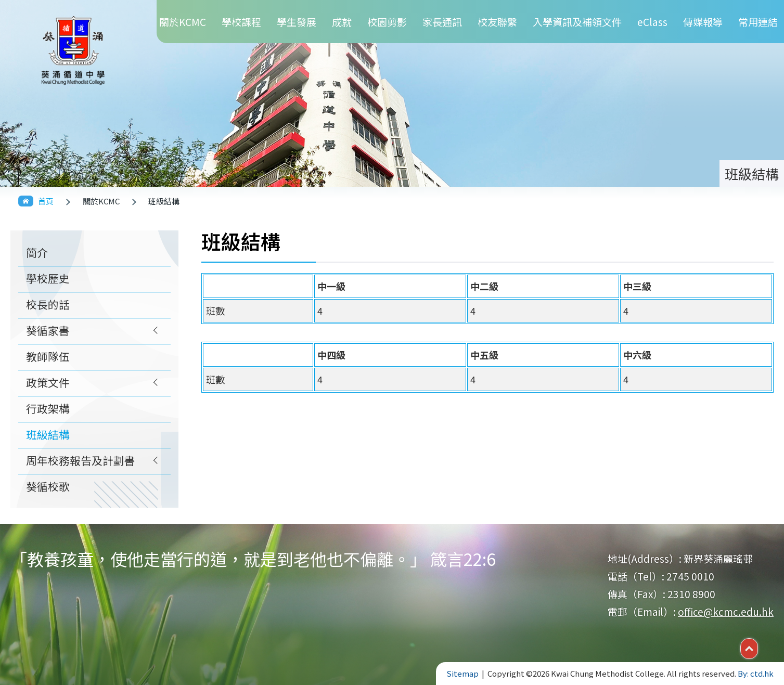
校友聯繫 (497, 22)
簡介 (37, 252)
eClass (652, 22)
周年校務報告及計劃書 (81, 460)
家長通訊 (442, 22)
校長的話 (48, 304)
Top (758, 648)
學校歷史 (48, 278)
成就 (342, 22)
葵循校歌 (48, 486)
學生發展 (297, 22)
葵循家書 (48, 330)
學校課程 (241, 22)
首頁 (46, 201)
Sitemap (462, 673)
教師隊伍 (48, 356)
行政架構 (48, 408)
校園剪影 (387, 22)
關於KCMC (183, 22)
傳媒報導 (703, 22)
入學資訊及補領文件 (577, 22)
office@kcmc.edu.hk (726, 611)
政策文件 (48, 382)
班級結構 (48, 434)
